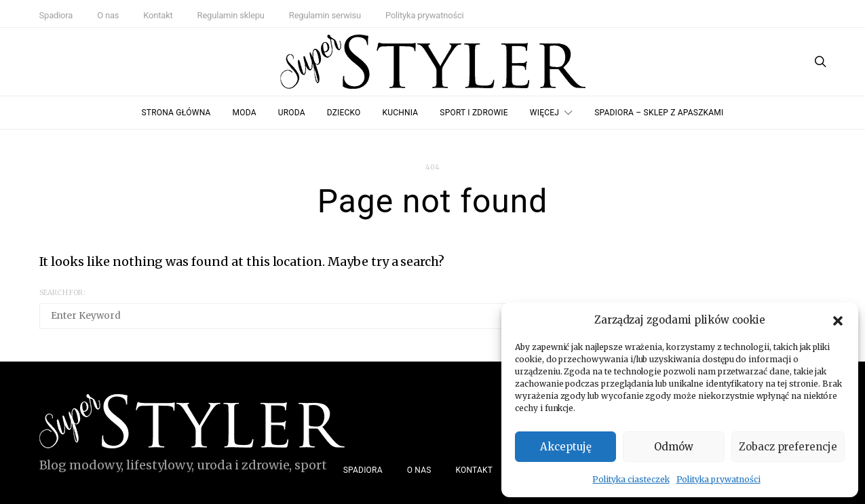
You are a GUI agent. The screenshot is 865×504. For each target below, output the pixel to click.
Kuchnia (401, 113)
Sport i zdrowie (474, 113)
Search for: (62, 293)
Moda (245, 113)
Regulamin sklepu (231, 15)
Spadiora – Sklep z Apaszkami (659, 113)
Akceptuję (566, 447)
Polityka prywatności (718, 479)
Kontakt (158, 15)
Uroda (292, 113)
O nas (108, 15)
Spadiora (56, 15)
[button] (838, 320)
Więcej (544, 113)
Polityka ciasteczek (631, 479)
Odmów (674, 447)
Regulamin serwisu (325, 15)
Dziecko (344, 113)
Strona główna (176, 113)
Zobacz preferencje (788, 447)
